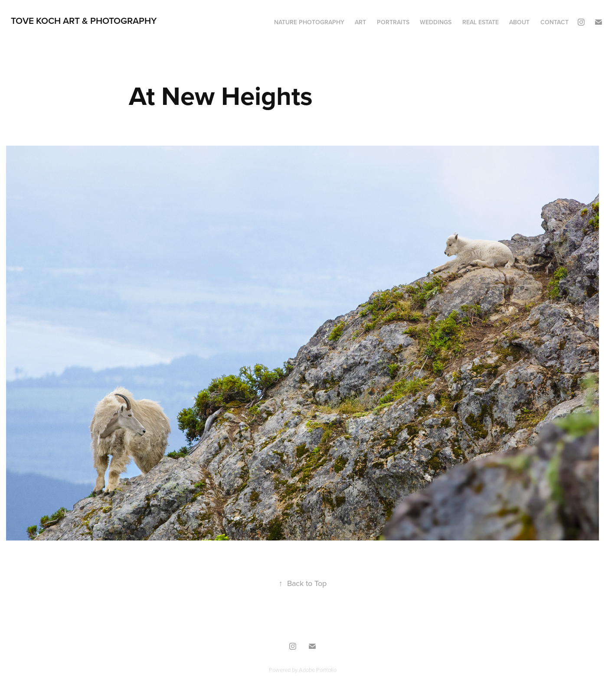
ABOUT (519, 22)
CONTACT (554, 22)
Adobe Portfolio (318, 670)
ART (360, 22)
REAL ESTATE (481, 22)
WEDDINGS (436, 22)
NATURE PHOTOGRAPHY (309, 22)
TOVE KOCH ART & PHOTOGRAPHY (84, 20)
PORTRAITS (393, 22)
